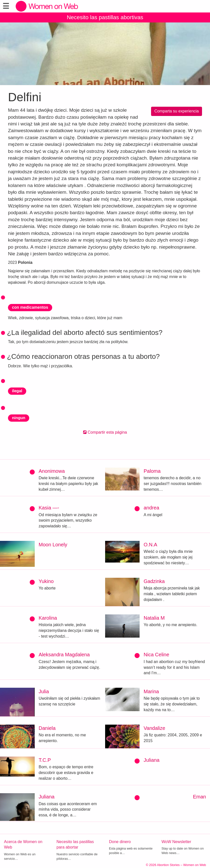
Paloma (152, 471)
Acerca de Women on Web (23, 845)
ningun (19, 418)
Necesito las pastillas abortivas (105, 17)
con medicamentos (30, 307)
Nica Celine (156, 655)
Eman (200, 797)
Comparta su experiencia (177, 111)
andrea (151, 508)
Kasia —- (49, 508)
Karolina (48, 618)
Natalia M (154, 618)
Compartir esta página (105, 432)
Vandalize (154, 728)
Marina (151, 691)
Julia (44, 691)
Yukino (46, 581)
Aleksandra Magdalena (64, 655)
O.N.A (150, 545)
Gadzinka (154, 581)
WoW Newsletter (176, 842)
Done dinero (120, 842)
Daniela (47, 728)
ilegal (17, 391)
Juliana (151, 760)
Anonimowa (52, 471)
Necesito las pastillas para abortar (75, 845)
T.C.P (45, 760)
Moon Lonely (53, 545)
